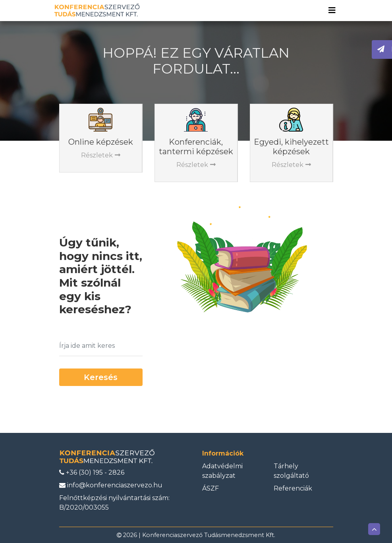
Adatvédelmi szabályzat (222, 471)
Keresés (101, 377)
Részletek (101, 155)
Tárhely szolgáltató (291, 471)
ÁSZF (210, 488)
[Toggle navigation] (332, 10)
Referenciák (293, 488)
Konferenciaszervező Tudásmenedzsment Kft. (209, 535)
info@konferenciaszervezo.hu (111, 485)
